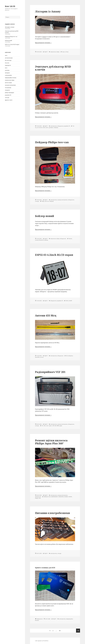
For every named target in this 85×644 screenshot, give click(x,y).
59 (60, 630)
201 (42, 426)
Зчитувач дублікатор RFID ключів (53, 68)
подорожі (7, 90)
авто (6, 55)
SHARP (70, 301)
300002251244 (47, 497)
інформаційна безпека (11, 78)
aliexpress (71, 356)
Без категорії (8, 60)
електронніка (8, 75)
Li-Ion (47, 426)
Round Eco (42, 240)
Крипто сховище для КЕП (45, 568)
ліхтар (67, 52)
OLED (44, 128)
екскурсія (7, 73)
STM (40, 498)
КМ (55, 426)
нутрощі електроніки (10, 85)
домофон (51, 128)
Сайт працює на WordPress (42, 641)
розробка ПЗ (8, 95)
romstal (37, 240)
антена (42, 357)
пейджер (56, 128)
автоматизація (9, 58)
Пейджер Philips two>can (11, 37)
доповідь (7, 70)
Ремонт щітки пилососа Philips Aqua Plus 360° (51, 442)
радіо (61, 426)
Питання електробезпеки (52, 513)
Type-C (50, 426)
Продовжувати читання (43, 43)
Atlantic (70, 239)
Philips (43, 201)
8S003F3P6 (61, 497)
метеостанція (8, 83)
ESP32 (67, 301)
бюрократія (8, 65)
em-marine (40, 128)
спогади (7, 98)
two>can (47, 201)
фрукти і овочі (9, 100)
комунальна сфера (10, 80)
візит (47, 128)
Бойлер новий (8, 41)
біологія (7, 63)
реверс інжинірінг (10, 93)
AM (44, 426)
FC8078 (70, 497)
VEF (53, 426)
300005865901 (55, 497)
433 (67, 356)
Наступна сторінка (78, 631)
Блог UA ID (10, 6)
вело (6, 68)
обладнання (8, 88)
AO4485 (66, 497)
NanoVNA (37, 357)
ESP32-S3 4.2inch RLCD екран (12, 44)
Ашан (44, 37)
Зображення (40, 619)
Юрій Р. (46, 52)
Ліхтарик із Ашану (10, 27)
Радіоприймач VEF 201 (50, 372)
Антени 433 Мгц (46, 315)
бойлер (46, 240)
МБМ (58, 426)
